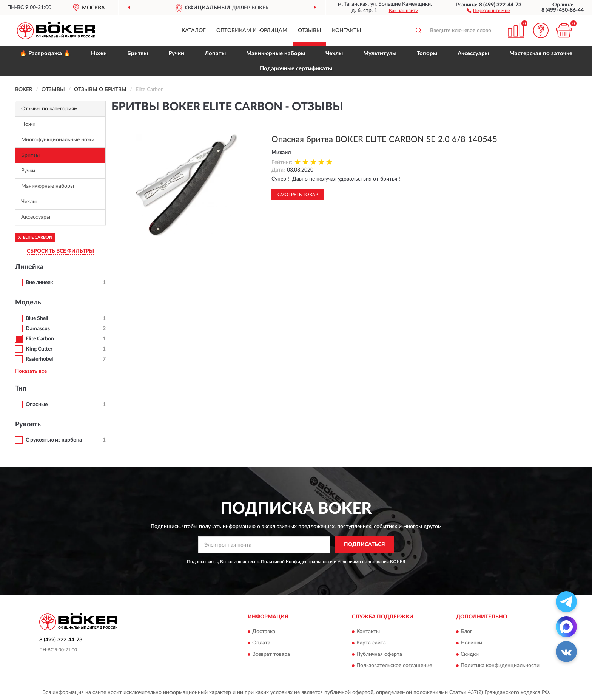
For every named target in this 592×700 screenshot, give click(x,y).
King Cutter (39, 349)
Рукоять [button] (28, 425)
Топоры (427, 53)
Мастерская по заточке (541, 53)
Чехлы (334, 53)
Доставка (264, 632)
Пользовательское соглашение (394, 666)
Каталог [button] (194, 31)
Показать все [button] (31, 371)
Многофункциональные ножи (58, 140)
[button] (488, 10)
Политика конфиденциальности (500, 666)
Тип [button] (21, 389)
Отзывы (310, 31)
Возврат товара (271, 654)
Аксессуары (473, 53)
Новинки (471, 643)
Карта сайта (371, 643)
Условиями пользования (363, 562)
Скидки (470, 654)
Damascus (38, 329)
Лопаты (215, 53)
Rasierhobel (39, 359)
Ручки (176, 53)
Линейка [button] (29, 267)
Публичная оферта (379, 654)
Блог (466, 632)
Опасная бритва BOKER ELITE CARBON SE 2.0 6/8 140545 (384, 139)
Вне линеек (39, 283)
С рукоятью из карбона (54, 440)
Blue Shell (37, 318)
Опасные (37, 405)
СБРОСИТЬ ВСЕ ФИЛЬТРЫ (60, 251)
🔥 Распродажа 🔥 (45, 53)
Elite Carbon (40, 339)
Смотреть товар (298, 195)
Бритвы (138, 53)
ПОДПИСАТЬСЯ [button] (365, 545)
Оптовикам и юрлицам (252, 31)
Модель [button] (28, 303)
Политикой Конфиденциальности (297, 562)
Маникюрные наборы (276, 53)
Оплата (261, 643)
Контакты (347, 31)
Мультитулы (380, 53)
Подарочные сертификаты (296, 69)
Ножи (99, 53)
